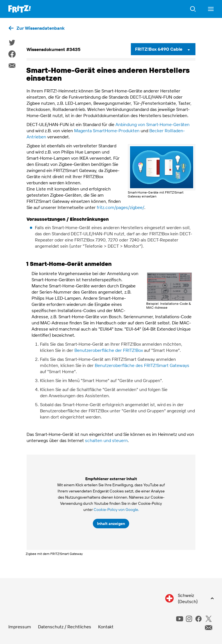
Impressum (20, 627)
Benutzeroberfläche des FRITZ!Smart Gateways (142, 365)
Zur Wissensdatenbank (41, 28)
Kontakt (106, 627)
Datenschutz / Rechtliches (65, 627)
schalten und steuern (106, 440)
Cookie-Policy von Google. (116, 510)
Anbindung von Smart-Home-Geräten (153, 124)
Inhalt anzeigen (111, 524)
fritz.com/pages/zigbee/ (121, 207)
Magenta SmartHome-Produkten (107, 131)
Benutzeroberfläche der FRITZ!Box (109, 350)
